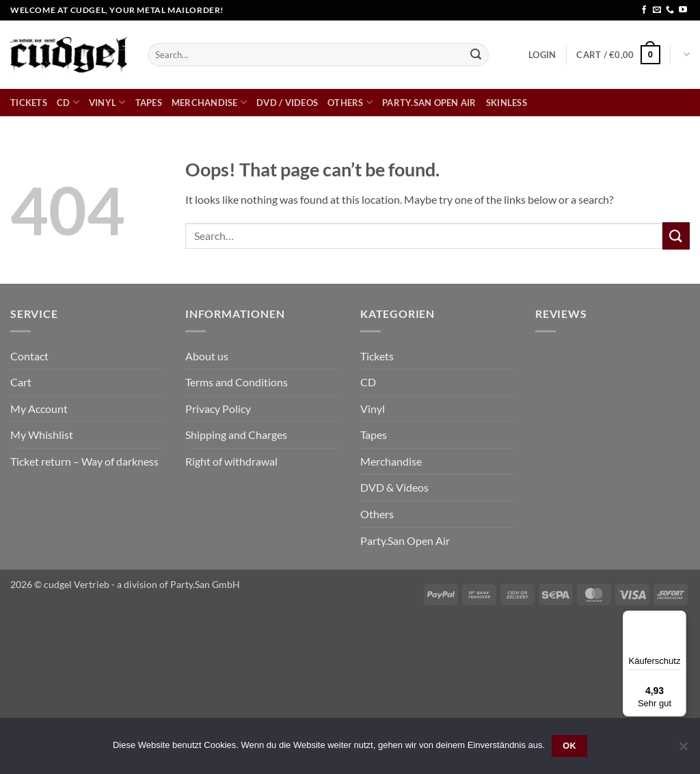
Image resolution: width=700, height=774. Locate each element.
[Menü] (678, 619)
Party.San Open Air (429, 103)
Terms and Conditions (237, 382)
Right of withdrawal (231, 461)
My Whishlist (42, 435)
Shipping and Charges (236, 435)
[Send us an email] (657, 10)
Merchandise (209, 102)
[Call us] (670, 10)
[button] (542, 55)
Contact (29, 356)
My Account (39, 409)
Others (350, 102)
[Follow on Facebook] (644, 10)
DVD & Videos (394, 487)
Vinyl (107, 102)
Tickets (29, 103)
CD (68, 102)
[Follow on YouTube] (683, 10)
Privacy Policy (218, 409)
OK (569, 746)
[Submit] (476, 55)
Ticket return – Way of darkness (84, 461)
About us (207, 356)
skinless (507, 103)
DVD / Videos (287, 103)
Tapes (149, 103)
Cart (21, 382)
